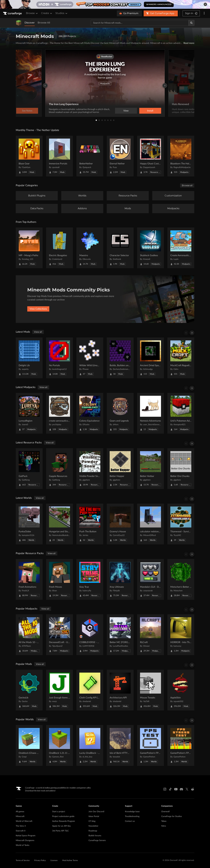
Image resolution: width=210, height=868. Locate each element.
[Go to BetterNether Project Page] (90, 156)
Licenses (54, 860)
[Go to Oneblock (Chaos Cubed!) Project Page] (29, 745)
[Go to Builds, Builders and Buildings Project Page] (120, 358)
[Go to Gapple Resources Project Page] (60, 469)
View (126, 111)
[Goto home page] (13, 13)
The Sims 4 (21, 826)
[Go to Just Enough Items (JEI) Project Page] (60, 690)
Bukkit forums (95, 836)
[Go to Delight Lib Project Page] (29, 358)
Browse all (187, 185)
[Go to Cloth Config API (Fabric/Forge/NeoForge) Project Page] (90, 690)
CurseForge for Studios (172, 816)
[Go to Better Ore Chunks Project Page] (181, 469)
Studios (62, 13)
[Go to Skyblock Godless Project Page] (150, 248)
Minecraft (20, 816)
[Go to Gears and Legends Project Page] (120, 413)
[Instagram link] (165, 789)
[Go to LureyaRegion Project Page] (29, 413)
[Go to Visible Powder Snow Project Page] (90, 469)
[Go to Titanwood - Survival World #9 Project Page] (181, 524)
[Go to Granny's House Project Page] (120, 524)
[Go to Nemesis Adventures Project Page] (150, 413)
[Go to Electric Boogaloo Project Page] (60, 248)
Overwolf (165, 812)
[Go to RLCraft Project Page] (150, 635)
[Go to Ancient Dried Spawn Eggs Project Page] (150, 358)
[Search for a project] (140, 23)
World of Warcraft (24, 821)
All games (20, 812)
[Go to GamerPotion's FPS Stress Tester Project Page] (181, 745)
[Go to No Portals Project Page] (60, 358)
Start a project (59, 812)
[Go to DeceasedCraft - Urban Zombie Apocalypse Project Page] (60, 635)
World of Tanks (23, 845)
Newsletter (93, 826)
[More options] (204, 13)
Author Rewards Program (64, 821)
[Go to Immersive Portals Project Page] (60, 156)
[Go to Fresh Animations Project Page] (29, 579)
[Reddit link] (192, 789)
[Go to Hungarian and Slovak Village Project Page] (60, 524)
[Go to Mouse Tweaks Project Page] (150, 690)
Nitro (164, 826)
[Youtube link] (176, 789)
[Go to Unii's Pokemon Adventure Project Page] (181, 413)
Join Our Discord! (96, 812)
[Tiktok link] (170, 789)
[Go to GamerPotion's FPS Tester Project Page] (150, 745)
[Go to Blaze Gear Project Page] (29, 156)
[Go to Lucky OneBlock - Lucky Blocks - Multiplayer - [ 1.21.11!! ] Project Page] (90, 745)
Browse (32, 13)
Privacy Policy (40, 860)
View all (38, 332)
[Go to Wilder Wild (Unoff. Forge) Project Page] (90, 358)
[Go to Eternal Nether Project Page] (120, 156)
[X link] (187, 789)
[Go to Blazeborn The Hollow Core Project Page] (181, 156)
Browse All (44, 23)
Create (47, 13)
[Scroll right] (192, 333)
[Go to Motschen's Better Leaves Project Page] (181, 579)
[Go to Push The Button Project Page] (90, 524)
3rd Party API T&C (60, 831)
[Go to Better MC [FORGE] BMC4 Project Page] (120, 635)
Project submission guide (63, 816)
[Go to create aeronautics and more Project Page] (60, 413)
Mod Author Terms (70, 860)
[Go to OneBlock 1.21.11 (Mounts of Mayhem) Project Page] (60, 745)
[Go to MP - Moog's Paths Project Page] (29, 248)
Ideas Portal (94, 816)
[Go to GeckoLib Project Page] (29, 690)
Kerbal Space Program (26, 836)
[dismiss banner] (205, 4)
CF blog (92, 821)
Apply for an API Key (61, 826)
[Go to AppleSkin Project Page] (181, 690)
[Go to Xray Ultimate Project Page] (120, 579)
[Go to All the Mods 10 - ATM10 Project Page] (29, 635)
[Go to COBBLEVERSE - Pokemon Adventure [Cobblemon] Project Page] (90, 635)
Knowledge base (132, 812)
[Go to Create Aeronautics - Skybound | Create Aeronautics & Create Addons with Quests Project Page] (181, 248)
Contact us (130, 821)
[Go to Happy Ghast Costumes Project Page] (150, 156)
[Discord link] (181, 789)
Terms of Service (23, 860)
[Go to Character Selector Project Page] (120, 248)
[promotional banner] (105, 4)
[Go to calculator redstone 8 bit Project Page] (150, 524)
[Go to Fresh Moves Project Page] (60, 579)
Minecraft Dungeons (25, 840)
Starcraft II (21, 831)
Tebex (164, 821)
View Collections (38, 309)
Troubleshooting (132, 816)
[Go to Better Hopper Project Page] (120, 469)
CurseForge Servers (97, 840)
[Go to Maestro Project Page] (90, 248)
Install (150, 111)
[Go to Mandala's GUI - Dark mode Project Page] (150, 579)
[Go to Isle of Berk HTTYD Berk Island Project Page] (120, 745)
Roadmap (93, 831)
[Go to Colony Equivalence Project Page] (90, 413)
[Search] (191, 23)
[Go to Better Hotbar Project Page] (150, 469)
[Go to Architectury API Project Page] (120, 690)
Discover (30, 23)
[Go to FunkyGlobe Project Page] (29, 524)
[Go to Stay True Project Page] (90, 579)
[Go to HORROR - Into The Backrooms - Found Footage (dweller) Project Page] (181, 635)
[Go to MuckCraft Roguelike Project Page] (181, 358)
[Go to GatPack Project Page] (29, 469)
